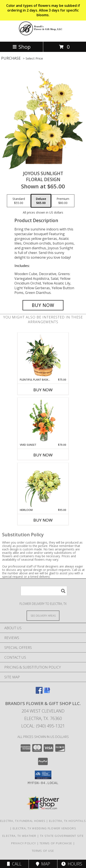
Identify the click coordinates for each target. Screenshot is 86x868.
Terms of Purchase (56, 843)
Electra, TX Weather (19, 836)
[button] (43, 775)
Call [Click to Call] (14, 864)
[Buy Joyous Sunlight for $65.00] (43, 305)
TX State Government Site (62, 836)
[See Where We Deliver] (43, 615)
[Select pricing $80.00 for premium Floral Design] (63, 201)
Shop (21, 47)
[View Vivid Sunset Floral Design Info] (43, 421)
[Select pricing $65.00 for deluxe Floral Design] (41, 201)
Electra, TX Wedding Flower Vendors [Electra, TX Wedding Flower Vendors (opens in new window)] (44, 828)
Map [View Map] (43, 864)
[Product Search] (44, 591)
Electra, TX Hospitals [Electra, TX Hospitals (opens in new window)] (67, 821)
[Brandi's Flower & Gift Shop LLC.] (43, 35)
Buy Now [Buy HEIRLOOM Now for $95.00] (43, 520)
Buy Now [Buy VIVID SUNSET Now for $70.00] (43, 455)
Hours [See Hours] (72, 864)
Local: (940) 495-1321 (43, 726)
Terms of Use (43, 851)
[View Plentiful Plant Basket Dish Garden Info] (43, 355)
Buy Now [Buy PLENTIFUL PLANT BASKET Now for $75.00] (43, 390)
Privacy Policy (24, 843)
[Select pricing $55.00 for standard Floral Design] (19, 201)
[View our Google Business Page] (47, 692)
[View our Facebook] (39, 692)
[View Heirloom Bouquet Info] (43, 486)
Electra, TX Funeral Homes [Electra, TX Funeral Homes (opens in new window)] (23, 821)
